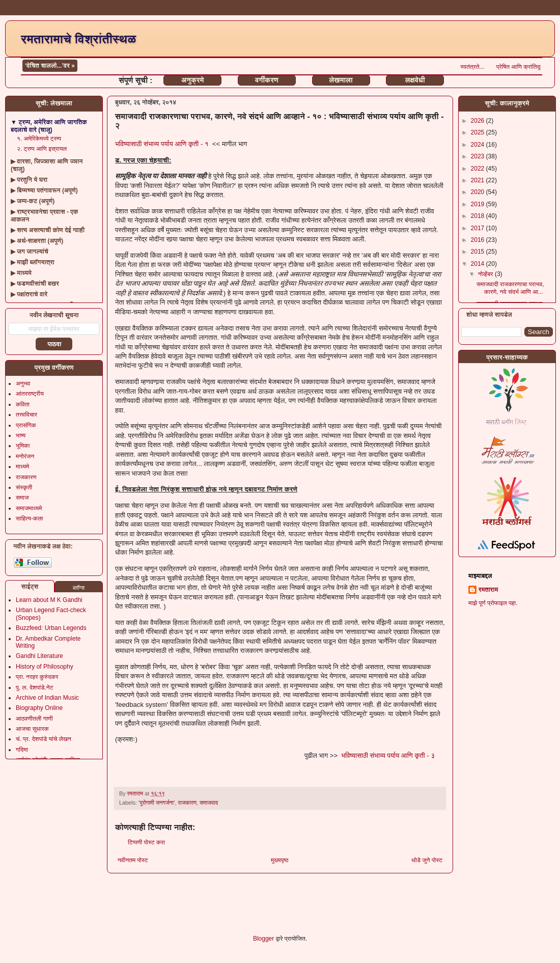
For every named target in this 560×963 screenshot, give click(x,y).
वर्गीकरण (267, 80)
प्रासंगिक (26, 425)
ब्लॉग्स (79, 588)
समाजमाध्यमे (29, 508)
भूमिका (23, 446)
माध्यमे (22, 466)
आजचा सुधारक (32, 729)
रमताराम (488, 590)
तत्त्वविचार (26, 415)
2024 (479, 145)
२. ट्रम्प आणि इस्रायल (42, 149)
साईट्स (30, 587)
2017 (479, 228)
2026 (479, 121)
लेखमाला (341, 80)
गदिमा (22, 750)
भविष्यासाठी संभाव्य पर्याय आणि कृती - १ (162, 144)
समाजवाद (209, 803)
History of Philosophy (45, 667)
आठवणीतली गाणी (34, 719)
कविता (23, 404)
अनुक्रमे (192, 80)
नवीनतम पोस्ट (133, 860)
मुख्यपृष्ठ (279, 860)
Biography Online (39, 708)
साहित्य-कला (30, 518)
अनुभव (23, 383)
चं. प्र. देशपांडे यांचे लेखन (44, 739)
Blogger (263, 939)
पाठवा (54, 344)
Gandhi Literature (39, 656)
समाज (22, 498)
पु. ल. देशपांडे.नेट (34, 687)
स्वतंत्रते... (521, 67)
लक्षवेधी (415, 80)
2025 (479, 132)
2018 (479, 216)
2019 (479, 204)
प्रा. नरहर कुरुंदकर (37, 677)
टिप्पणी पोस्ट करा (146, 842)
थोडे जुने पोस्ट (427, 860)
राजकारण (188, 803)
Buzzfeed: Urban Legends (51, 628)
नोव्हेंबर (486, 274)
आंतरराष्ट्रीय (30, 394)
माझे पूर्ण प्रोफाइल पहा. (493, 603)
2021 (479, 180)
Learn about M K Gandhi (49, 600)
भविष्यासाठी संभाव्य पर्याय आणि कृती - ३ (388, 755)
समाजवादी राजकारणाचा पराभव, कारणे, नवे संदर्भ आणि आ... (510, 288)
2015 (479, 252)
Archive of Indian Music (47, 698)
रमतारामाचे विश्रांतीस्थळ (78, 39)
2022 (479, 169)
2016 (479, 240)
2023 (479, 156)
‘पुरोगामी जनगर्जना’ (157, 803)
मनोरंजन (25, 456)
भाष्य (21, 435)
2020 (479, 192)
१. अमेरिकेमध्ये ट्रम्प (39, 139)
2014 (479, 264)
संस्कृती (24, 487)
